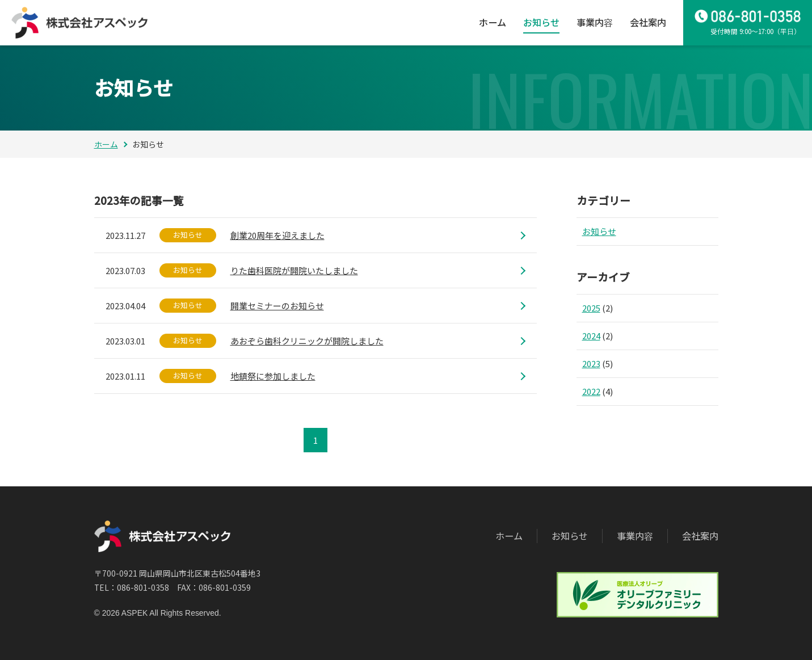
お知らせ (541, 22)
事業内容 (595, 22)
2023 (591, 363)
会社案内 (648, 22)
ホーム (493, 22)
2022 (591, 391)
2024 (591, 336)
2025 (591, 308)
